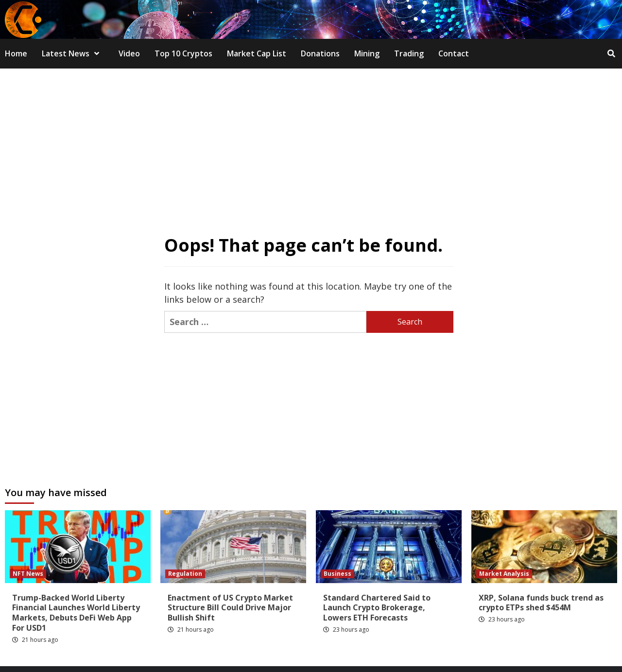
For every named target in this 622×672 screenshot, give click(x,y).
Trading (409, 53)
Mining (367, 53)
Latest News (73, 53)
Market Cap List (257, 53)
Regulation (185, 574)
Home (16, 53)
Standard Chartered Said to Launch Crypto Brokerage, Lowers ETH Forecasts (377, 608)
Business (337, 574)
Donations (320, 53)
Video (129, 53)
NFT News (28, 574)
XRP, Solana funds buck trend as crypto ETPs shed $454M (541, 603)
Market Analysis (504, 574)
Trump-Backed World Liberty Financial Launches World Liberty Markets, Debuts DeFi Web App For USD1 (76, 613)
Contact (454, 53)
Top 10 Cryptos (183, 53)
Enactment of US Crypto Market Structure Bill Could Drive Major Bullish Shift (230, 608)
